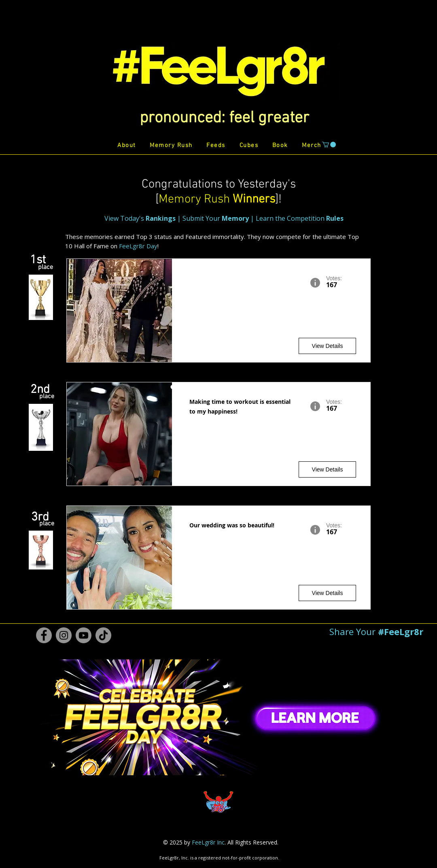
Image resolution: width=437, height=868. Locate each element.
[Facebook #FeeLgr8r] (44, 635)
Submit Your (216, 218)
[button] (224, 118)
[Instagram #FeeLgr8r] (64, 635)
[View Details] (327, 346)
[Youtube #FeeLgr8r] (84, 635)
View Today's (141, 218)
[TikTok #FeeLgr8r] (103, 635)
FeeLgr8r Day (138, 246)
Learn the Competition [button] (300, 218)
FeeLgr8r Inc (208, 842)
